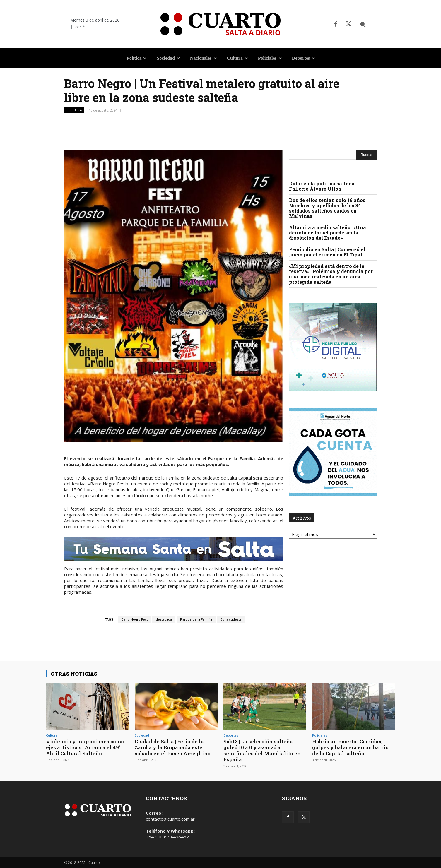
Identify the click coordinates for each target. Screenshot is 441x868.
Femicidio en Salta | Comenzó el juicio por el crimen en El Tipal (327, 252)
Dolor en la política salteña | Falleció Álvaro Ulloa (323, 186)
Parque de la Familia (196, 620)
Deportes (231, 735)
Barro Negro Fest (135, 620)
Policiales (319, 735)
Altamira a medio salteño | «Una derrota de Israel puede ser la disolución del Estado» (328, 233)
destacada (164, 620)
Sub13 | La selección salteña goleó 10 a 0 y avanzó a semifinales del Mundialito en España (262, 750)
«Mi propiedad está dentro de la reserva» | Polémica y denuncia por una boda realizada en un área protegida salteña (331, 274)
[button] (363, 24)
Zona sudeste (231, 620)
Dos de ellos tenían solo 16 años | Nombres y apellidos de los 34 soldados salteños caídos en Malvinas (328, 208)
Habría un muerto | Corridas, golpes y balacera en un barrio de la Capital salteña (350, 747)
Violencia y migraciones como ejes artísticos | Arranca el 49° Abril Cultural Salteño (85, 747)
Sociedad (142, 735)
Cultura (74, 110)
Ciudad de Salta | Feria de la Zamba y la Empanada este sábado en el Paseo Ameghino (173, 747)
